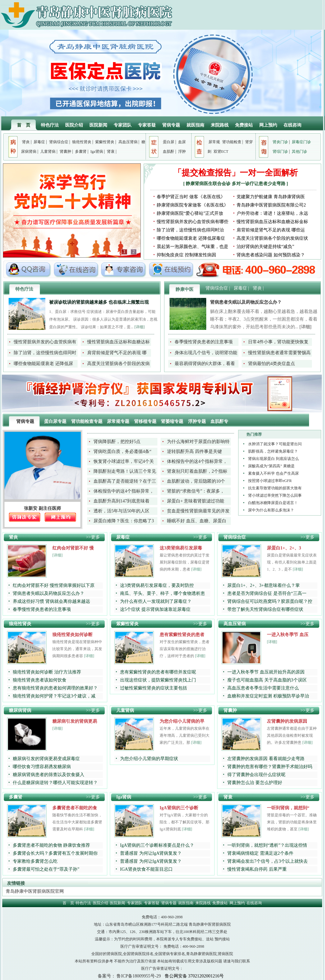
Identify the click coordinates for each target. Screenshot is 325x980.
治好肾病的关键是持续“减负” (265, 247)
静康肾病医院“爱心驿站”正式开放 (190, 213)
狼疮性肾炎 (82, 142)
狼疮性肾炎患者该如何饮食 (40, 680)
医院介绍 (74, 125)
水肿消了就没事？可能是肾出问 (275, 444)
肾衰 (111, 152)
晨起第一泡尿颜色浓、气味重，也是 (193, 247)
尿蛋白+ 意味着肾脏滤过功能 (196, 501)
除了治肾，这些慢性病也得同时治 (190, 230)
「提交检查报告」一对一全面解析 (236, 173)
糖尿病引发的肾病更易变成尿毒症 (46, 759)
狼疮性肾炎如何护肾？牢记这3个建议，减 (54, 696)
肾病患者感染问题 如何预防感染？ (271, 255)
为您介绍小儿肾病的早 (182, 721)
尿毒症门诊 (301, 142)
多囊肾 (81, 152)
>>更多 (93, 537)
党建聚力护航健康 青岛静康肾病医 (271, 197)
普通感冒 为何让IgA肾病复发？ (151, 853)
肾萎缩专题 (173, 421)
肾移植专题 (146, 421)
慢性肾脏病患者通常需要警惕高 (279, 353)
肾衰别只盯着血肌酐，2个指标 (197, 471)
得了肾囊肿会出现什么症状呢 (256, 775)
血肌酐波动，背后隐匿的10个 (196, 481)
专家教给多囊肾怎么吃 (35, 861)
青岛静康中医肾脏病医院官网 (35, 891)
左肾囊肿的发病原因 (287, 721)
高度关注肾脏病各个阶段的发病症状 (272, 238)
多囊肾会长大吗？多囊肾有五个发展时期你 (55, 853)
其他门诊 (299, 152)
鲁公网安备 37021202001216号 (194, 976)
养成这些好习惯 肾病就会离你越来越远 (51, 601)
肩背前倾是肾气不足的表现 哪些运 (271, 230)
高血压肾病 (128, 142)
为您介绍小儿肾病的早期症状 (149, 759)
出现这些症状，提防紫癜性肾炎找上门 (158, 680)
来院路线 (220, 125)
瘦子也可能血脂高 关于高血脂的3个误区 (267, 680)
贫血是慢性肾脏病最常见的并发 (198, 511)
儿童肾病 (48, 152)
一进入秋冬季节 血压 (288, 635)
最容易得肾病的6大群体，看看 (205, 364)
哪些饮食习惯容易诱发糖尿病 (42, 767)
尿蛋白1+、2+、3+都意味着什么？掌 (264, 585)
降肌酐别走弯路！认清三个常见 (125, 471)
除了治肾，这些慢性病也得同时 (45, 353)
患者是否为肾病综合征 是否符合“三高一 (267, 593)
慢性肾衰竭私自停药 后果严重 (257, 869)
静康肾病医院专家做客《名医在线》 (193, 205)
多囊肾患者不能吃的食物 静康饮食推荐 (51, 845)
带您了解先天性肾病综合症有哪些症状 (265, 609)
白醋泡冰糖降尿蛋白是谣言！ (273, 503)
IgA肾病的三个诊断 (179, 808)
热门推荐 (254, 434)
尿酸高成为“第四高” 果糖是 (271, 466)
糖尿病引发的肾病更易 (75, 721)
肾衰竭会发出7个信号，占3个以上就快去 (268, 861)
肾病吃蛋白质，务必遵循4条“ (122, 451)
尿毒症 (39, 142)
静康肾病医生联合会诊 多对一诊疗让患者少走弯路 (236, 184)
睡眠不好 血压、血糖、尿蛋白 (197, 521)
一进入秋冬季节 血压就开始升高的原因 (266, 672)
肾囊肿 (65, 152)
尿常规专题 (119, 421)
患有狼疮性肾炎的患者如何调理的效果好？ (55, 688)
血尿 (182, 142)
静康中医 (185, 289)
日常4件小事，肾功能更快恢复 (278, 342)
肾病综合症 (59, 142)
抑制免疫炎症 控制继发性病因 (186, 255)
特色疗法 (50, 125)
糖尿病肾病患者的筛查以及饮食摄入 (49, 775)
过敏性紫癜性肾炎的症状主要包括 (154, 688)
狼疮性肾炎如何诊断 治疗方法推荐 (47, 672)
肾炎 (26, 142)
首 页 (24, 125)
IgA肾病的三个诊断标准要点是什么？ (157, 845)
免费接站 (244, 125)
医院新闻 (98, 125)
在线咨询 (292, 125)
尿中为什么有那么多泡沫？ (271, 510)
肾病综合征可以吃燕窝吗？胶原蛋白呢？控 (270, 601)
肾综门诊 (280, 152)
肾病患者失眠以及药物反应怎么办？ (246, 302)
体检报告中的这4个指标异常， (197, 461)
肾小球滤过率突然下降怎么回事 (275, 495)
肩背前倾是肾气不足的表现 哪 (117, 353)
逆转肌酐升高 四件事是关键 (194, 451)
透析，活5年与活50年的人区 (121, 511)
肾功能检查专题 (87, 421)
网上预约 (268, 125)
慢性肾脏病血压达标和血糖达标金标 (272, 222)
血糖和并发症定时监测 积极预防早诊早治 (268, 696)
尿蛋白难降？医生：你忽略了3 (124, 521)
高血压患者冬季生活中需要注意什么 (263, 688)
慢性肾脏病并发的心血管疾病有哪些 (193, 222)
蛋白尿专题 (56, 421)
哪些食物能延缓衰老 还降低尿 (43, 364)
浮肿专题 (198, 421)
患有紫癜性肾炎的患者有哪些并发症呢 (158, 672)
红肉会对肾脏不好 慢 (73, 548)
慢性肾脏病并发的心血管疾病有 (45, 342)
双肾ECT (221, 152)
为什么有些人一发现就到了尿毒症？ (156, 601)
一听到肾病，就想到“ (288, 808)
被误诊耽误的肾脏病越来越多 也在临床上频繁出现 (99, 302)
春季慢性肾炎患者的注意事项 (204, 342)
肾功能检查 (232, 142)
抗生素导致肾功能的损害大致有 (275, 488)
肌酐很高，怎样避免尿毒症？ (273, 451)
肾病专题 (171, 125)
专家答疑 (147, 125)
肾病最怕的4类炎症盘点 (272, 364)
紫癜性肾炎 (105, 142)
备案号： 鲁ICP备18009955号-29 (129, 976)
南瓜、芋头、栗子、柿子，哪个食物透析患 (162, 593)
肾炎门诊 (280, 142)
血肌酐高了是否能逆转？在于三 (125, 481)
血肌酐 (169, 152)
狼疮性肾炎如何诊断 (72, 635)
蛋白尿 (169, 142)
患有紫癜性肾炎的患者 (182, 635)
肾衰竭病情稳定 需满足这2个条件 (260, 853)
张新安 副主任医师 (42, 508)
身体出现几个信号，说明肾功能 (206, 353)
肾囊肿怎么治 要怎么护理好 (255, 783)
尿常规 (214, 142)
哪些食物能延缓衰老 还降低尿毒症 (191, 238)
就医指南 (195, 125)
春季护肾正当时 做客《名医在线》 (191, 197)
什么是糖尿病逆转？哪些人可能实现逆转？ (55, 783)
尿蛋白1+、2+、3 (284, 548)
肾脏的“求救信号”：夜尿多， (196, 491)
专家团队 (123, 125)
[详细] (140, 327)
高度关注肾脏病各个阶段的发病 (118, 364)
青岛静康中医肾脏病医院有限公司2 (271, 205)
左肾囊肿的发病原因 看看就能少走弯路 (266, 759)
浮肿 (182, 152)
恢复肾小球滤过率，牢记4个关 (124, 461)
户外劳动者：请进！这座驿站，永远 (272, 213)
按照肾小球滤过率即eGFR (270, 481)
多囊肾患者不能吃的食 (75, 808)
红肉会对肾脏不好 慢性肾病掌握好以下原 (54, 585)
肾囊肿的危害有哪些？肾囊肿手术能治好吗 (270, 767)
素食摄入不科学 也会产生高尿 (273, 473)
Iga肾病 (97, 152)
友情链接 (16, 883)
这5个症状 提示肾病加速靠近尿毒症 (155, 609)
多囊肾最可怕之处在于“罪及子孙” (46, 869)
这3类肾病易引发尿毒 (181, 548)
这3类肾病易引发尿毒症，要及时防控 (157, 585)
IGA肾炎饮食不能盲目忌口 (146, 869)
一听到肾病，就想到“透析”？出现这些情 (267, 845)
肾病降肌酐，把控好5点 (117, 442)
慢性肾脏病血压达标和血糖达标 (118, 342)
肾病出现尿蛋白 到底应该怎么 (273, 459)
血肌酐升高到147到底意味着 (121, 501)
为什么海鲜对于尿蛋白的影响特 (198, 442)
